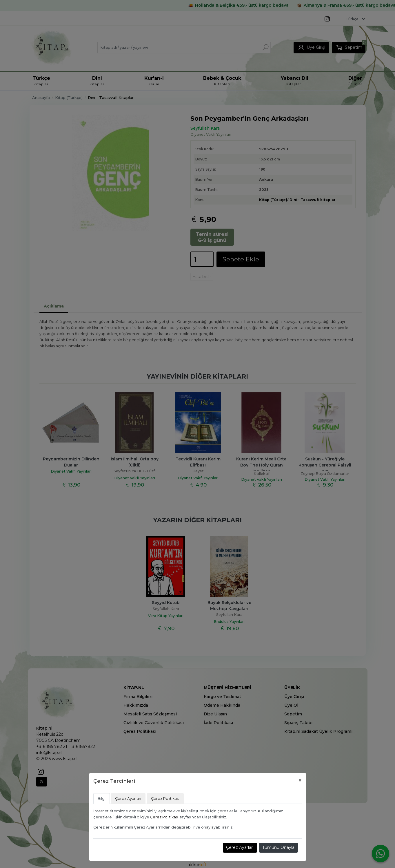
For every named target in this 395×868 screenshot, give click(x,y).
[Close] (300, 780)
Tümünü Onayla (278, 847)
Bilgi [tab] (102, 799)
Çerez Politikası (164, 817)
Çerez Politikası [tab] (165, 799)
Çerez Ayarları (240, 847)
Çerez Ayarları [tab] (128, 799)
